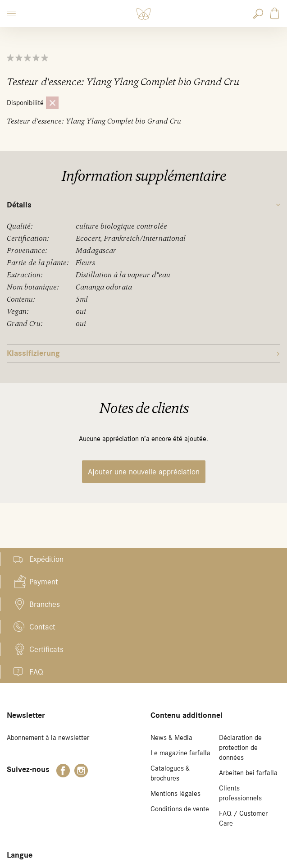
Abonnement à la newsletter (48, 738)
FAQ (36, 672)
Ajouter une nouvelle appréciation (144, 472)
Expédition (46, 559)
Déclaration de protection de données (240, 748)
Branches (45, 604)
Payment (44, 582)
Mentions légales (175, 794)
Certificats (46, 649)
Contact (42, 627)
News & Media (171, 738)
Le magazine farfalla (180, 753)
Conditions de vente (180, 809)
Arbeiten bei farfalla (248, 773)
